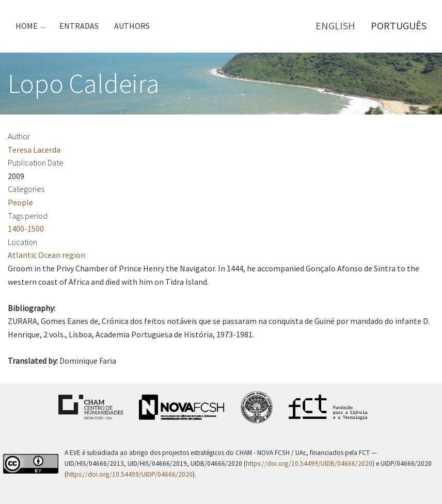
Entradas (79, 26)
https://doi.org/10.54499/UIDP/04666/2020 (130, 474)
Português (399, 26)
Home (27, 26)
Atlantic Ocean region (46, 255)
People (20, 202)
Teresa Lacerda (34, 150)
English (335, 26)
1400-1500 (26, 229)
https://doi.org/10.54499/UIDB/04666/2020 (309, 464)
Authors (132, 26)
